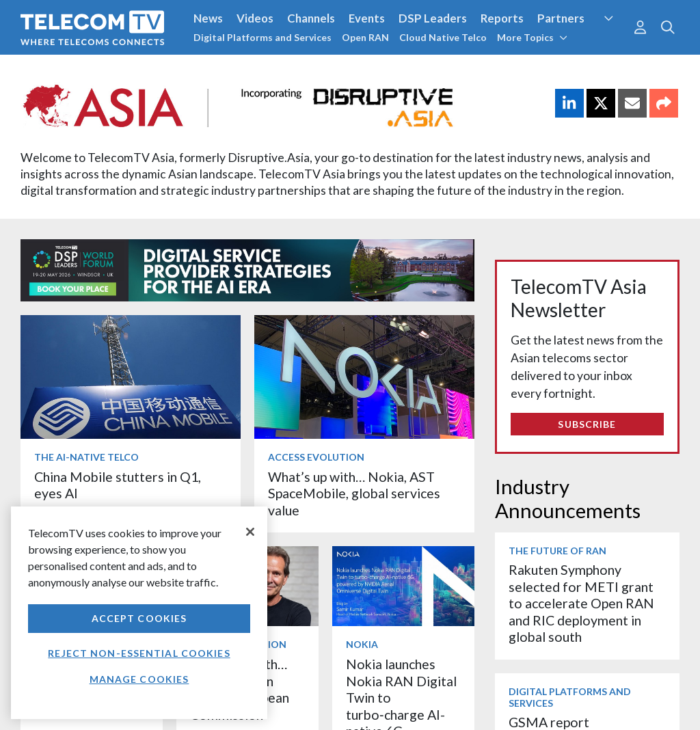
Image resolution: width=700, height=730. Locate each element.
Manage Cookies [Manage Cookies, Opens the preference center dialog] (139, 679)
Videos (255, 18)
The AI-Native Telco (86, 457)
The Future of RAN (557, 551)
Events (367, 18)
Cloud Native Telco (443, 37)
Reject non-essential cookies (139, 653)
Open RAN (365, 37)
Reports (502, 18)
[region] (139, 613)
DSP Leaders (433, 18)
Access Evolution (316, 457)
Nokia (362, 644)
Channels (311, 18)
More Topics (532, 37)
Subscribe (587, 424)
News (208, 18)
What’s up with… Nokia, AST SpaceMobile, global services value (354, 494)
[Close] (250, 532)
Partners (561, 18)
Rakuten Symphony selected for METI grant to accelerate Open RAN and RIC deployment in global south (581, 603)
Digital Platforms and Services (262, 37)
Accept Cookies (139, 618)
